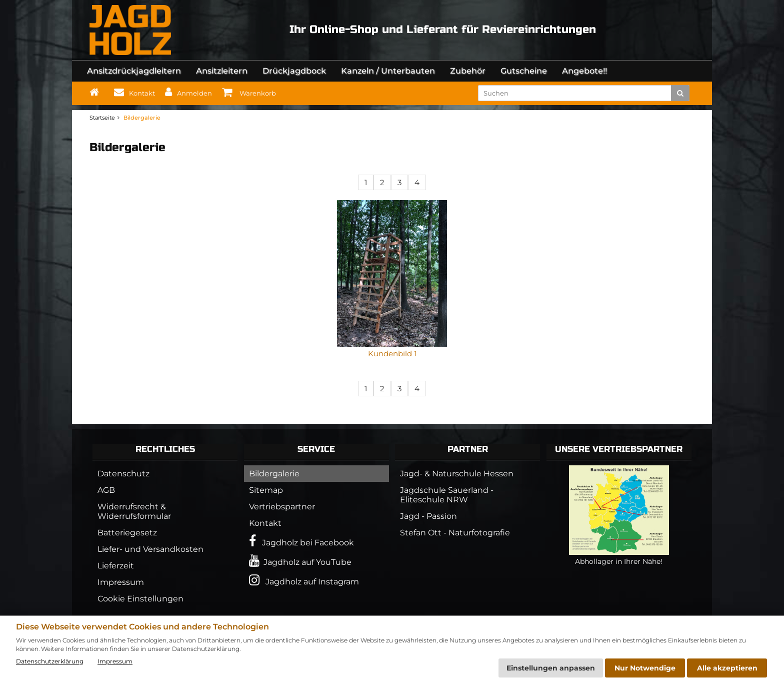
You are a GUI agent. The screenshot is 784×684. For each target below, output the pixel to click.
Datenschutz (123, 474)
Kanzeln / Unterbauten (388, 71)
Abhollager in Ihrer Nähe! (619, 557)
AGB (106, 490)
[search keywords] (578, 93)
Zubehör (468, 71)
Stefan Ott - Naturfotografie (455, 533)
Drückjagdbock (294, 71)
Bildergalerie (274, 474)
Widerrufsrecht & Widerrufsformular (134, 511)
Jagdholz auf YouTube (300, 561)
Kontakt (265, 523)
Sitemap (266, 490)
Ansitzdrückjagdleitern (134, 71)
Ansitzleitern (222, 71)
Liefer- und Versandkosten (150, 549)
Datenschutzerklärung (50, 661)
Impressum (121, 582)
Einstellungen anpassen (551, 668)
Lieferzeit (116, 566)
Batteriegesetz (127, 533)
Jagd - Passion (428, 516)
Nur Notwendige (645, 668)
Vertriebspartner (282, 507)
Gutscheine (524, 71)
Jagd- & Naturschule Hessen (457, 474)
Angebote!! (584, 71)
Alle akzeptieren (727, 668)
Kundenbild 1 (392, 354)
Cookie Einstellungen (140, 599)
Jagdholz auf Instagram (304, 580)
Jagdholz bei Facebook (301, 541)
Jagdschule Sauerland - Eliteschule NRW (447, 495)
